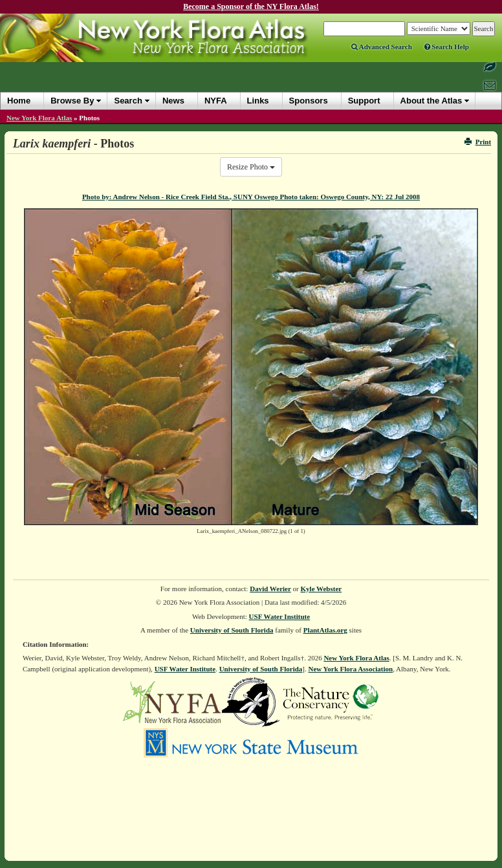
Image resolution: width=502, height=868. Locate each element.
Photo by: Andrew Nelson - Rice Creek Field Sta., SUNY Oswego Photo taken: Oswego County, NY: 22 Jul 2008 (251, 197)
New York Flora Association (350, 669)
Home (19, 101)
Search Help (447, 47)
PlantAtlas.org (325, 630)
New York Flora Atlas (39, 118)
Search (128, 101)
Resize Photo (251, 167)
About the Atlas (431, 101)
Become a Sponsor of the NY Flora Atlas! (251, 6)
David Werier (270, 589)
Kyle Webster (322, 589)
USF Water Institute (280, 616)
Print (478, 142)
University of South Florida (232, 630)
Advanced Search (382, 47)
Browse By (72, 101)
